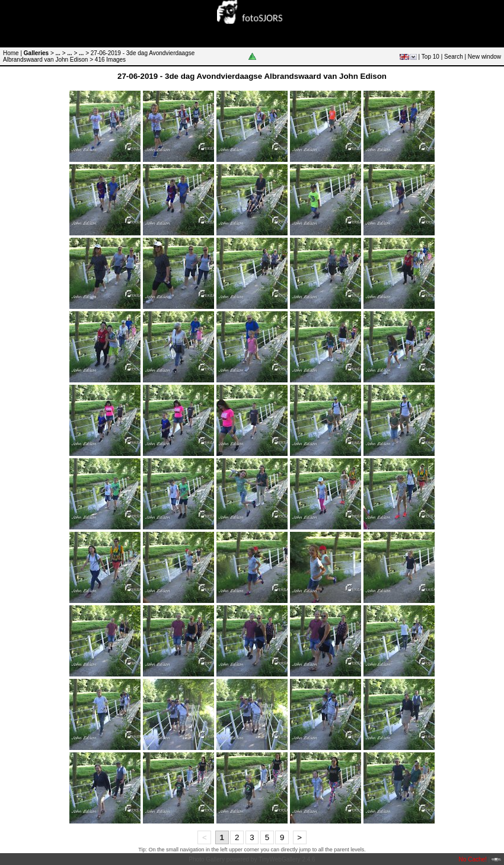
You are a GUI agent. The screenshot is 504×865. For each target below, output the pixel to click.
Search (454, 57)
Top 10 (430, 57)
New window (484, 57)
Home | (12, 53)
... (58, 53)
